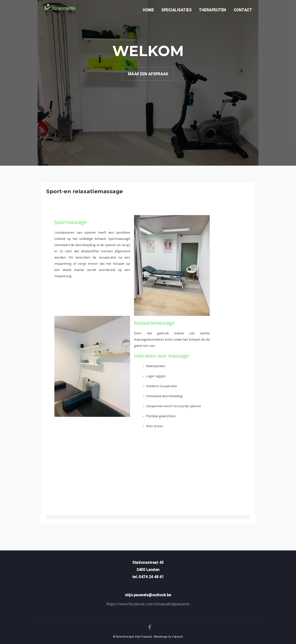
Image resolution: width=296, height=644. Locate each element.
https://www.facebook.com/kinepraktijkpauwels (148, 604)
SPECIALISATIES (176, 10)
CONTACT (243, 10)
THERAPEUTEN (213, 10)
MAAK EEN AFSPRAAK (148, 74)
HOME (148, 10)
